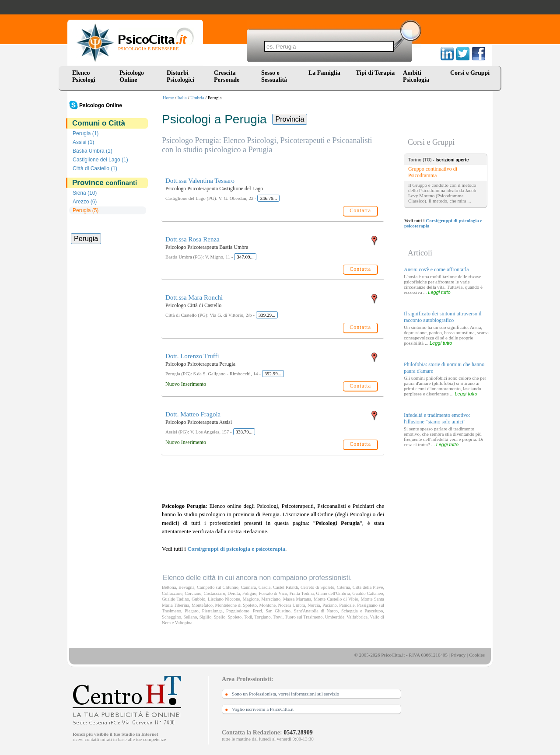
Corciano (193, 593)
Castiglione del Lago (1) (100, 160)
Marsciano (271, 599)
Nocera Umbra (292, 605)
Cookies (477, 655)
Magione (250, 599)
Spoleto (235, 617)
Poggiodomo (238, 611)
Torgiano (262, 617)
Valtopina (184, 623)
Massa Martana (297, 599)
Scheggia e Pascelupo (362, 611)
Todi (248, 617)
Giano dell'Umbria (333, 593)
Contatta (360, 210)
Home (168, 98)
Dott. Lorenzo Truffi (192, 356)
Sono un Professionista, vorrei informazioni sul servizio (285, 694)
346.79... (268, 198)
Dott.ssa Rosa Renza (192, 239)
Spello (220, 617)
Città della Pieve (368, 587)
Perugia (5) (86, 210)
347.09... (245, 257)
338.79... (244, 432)
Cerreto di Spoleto (317, 587)
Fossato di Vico (273, 593)
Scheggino (171, 617)
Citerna (344, 587)
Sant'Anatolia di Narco (316, 611)
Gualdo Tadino (175, 599)
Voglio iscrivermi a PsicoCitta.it (263, 709)
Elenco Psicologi (84, 76)
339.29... (267, 315)
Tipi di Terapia (375, 73)
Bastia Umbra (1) (93, 151)
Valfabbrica (357, 617)
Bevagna (186, 587)
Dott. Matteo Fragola (193, 414)
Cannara (249, 587)
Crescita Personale (227, 76)
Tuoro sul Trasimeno (304, 617)
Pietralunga (212, 611)
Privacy (458, 655)
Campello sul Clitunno (218, 587)
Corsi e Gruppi (470, 73)
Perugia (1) (86, 133)
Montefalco (202, 605)
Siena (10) (85, 193)
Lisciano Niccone (224, 599)
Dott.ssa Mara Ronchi (194, 297)
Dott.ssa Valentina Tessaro (200, 181)
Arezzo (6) (85, 202)
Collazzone (172, 593)
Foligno (249, 593)
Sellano (190, 617)
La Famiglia (326, 73)
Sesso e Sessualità (274, 76)
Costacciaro (215, 593)
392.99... (273, 374)
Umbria (197, 98)
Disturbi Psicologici (180, 76)
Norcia (314, 605)
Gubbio (198, 599)
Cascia (265, 587)
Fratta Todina (302, 593)
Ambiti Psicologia (416, 76)
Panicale (347, 605)
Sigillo (206, 617)
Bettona (169, 587)
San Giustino (278, 611)
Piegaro (192, 611)
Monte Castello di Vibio (336, 599)
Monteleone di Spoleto (236, 605)
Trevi (278, 617)
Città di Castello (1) (95, 168)
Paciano (330, 605)
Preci (257, 611)
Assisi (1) (83, 142)
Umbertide (335, 617)
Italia (182, 98)
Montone (268, 605)
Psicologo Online (132, 76)
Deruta (234, 593)
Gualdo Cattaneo (367, 593)
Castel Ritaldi (285, 587)
